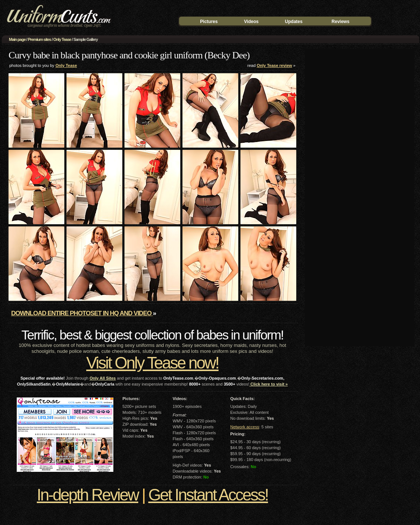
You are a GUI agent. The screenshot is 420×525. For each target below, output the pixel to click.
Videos (251, 22)
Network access (245, 427)
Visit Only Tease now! (152, 363)
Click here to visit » (269, 384)
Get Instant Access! (208, 495)
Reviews (340, 22)
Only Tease (62, 39)
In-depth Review (88, 495)
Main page (17, 39)
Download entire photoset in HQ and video (82, 313)
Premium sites (39, 39)
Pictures (209, 22)
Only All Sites (103, 378)
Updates (294, 22)
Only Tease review (274, 65)
